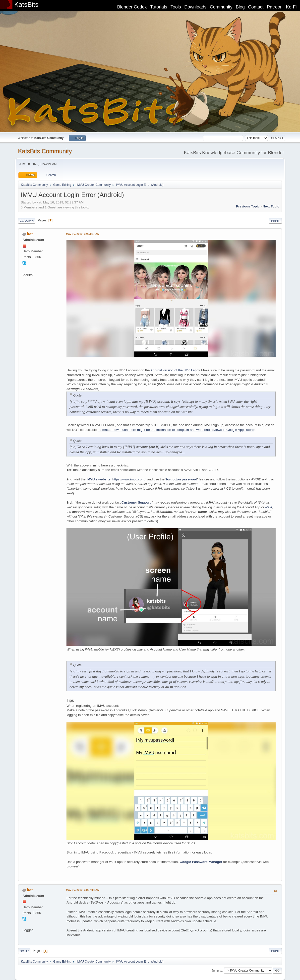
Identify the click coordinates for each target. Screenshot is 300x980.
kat (30, 234)
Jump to (217, 971)
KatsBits (26, 4)
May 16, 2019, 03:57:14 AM (83, 890)
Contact (256, 7)
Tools (176, 7)
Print (275, 221)
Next (269, 507)
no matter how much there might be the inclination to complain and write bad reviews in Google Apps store (176, 430)
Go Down (27, 221)
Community (221, 7)
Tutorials (159, 7)
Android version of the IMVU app (174, 370)
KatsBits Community (45, 151)
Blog (240, 7)
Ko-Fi (291, 7)
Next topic (271, 206)
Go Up (24, 951)
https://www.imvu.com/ (129, 479)
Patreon (275, 7)
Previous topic (248, 206)
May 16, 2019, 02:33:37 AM (83, 234)
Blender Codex (132, 7)
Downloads (195, 7)
